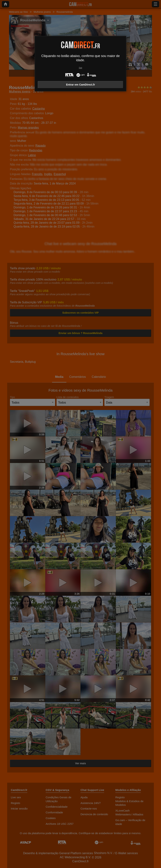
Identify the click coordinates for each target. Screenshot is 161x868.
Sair (80, 68)
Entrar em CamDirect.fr (80, 85)
